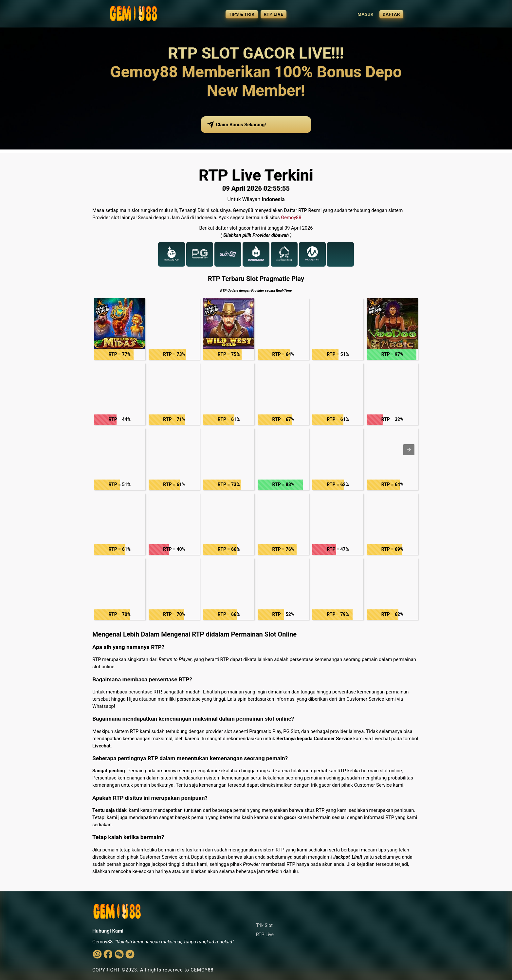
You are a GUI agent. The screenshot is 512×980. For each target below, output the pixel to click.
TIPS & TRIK (242, 14)
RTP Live (265, 935)
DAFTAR (391, 14)
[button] (120, 329)
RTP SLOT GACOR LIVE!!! (256, 53)
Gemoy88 (291, 218)
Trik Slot (264, 925)
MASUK (366, 14)
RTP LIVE (274, 14)
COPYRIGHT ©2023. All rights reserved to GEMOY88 (153, 970)
